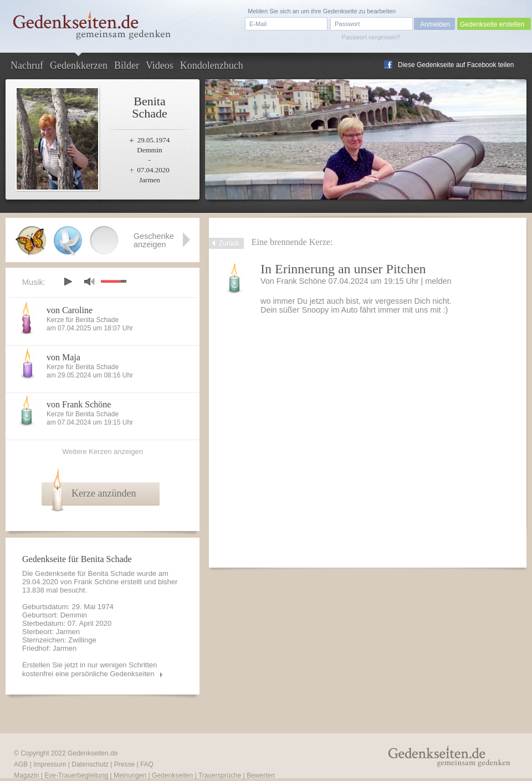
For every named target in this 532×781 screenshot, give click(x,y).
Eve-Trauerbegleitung (76, 775)
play (68, 282)
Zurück (229, 243)
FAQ (147, 764)
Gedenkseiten (172, 775)
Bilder (127, 65)
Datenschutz (90, 764)
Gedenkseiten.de (93, 753)
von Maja (63, 357)
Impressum (50, 764)
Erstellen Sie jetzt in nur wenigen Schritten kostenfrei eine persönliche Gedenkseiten (90, 669)
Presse (124, 764)
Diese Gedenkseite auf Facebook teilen (456, 65)
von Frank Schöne (79, 404)
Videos (160, 65)
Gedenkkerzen (79, 65)
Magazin (26, 775)
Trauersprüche (220, 775)
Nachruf (27, 65)
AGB (21, 764)
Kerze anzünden (104, 493)
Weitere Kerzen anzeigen (103, 451)
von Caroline (70, 310)
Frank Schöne (301, 281)
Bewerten (261, 775)
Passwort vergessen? (371, 37)
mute (89, 281)
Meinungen (130, 775)
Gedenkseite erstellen (492, 24)
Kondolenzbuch (212, 65)
